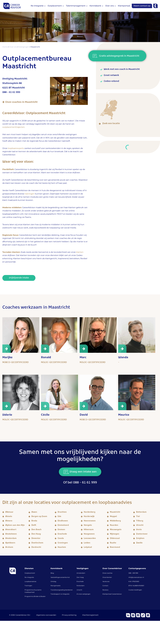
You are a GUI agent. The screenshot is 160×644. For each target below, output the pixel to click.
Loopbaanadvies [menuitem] (30, 582)
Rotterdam (141, 512)
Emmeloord (63, 526)
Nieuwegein (116, 530)
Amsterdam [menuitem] (81, 573)
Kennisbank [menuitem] (56, 569)
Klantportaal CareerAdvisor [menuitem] (112, 594)
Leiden (87, 543)
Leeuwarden (90, 539)
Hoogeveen (89, 534)
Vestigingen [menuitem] (83, 569)
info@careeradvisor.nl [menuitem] (136, 577)
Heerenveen (90, 521)
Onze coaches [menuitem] (107, 573)
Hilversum (89, 530)
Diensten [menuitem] (29, 569)
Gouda (61, 539)
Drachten (62, 512)
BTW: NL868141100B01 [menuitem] (136, 586)
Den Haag (36, 534)
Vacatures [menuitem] (106, 582)
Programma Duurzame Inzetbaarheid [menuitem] (33, 591)
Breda (34, 521)
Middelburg (115, 521)
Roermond (115, 548)
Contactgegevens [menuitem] (137, 569)
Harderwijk (89, 517)
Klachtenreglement (91, 615)
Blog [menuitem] (52, 573)
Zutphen (140, 539)
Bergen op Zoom (39, 517)
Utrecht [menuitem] (79, 590)
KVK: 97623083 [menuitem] (134, 582)
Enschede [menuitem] (80, 582)
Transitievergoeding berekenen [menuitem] (62, 590)
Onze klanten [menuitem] (107, 577)
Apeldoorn (10, 543)
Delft (34, 526)
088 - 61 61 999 (11, 93)
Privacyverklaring (69, 615)
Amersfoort (11, 530)
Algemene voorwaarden (46, 615)
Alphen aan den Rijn (15, 526)
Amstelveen (11, 534)
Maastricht (115, 512)
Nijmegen (115, 534)
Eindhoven (63, 521)
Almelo (9, 517)
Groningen (63, 543)
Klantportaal (124, 6)
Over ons (14, 47)
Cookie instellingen (135, 590)
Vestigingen (24, 47)
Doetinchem (37, 543)
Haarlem (62, 548)
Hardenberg (90, 512)
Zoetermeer (142, 534)
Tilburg (140, 521)
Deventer (36, 539)
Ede (59, 517)
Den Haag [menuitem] (80, 577)
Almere (9, 521)
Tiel (138, 517)
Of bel (80, 483)
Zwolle (139, 543)
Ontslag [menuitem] (53, 582)
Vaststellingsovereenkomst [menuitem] (60, 577)
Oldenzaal (115, 539)
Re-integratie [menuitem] (29, 577)
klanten (80, 252)
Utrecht (140, 526)
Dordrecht (36, 548)
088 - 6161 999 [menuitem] (133, 573)
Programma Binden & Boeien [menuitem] (35, 597)
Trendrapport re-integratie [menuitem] (60, 594)
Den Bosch (36, 530)
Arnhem (9, 548)
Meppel (113, 517)
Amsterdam (11, 539)
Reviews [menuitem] (105, 590)
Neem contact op (142, 6)
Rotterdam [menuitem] (81, 586)
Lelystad (88, 548)
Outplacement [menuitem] (30, 573)
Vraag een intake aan (80, 472)
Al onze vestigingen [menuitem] (83, 594)
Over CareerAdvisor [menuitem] (112, 569)
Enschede (62, 534)
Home (6, 47)
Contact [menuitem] (105, 586)
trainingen (30, 194)
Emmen (61, 530)
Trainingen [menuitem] (28, 586)
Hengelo (88, 526)
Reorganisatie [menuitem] (55, 586)
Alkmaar (9, 512)
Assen (34, 512)
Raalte (113, 543)
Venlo (139, 530)
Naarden (114, 526)
